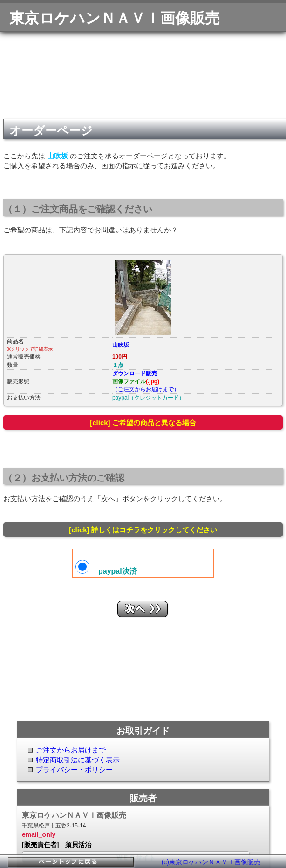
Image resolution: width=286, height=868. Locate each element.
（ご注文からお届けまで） (146, 389)
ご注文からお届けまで (71, 750)
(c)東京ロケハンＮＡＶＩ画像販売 (211, 862)
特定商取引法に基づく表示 (78, 760)
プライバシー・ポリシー (74, 770)
